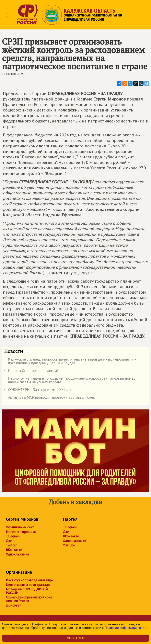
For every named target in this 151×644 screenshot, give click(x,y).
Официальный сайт (20, 527)
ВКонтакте (14, 550)
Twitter (11, 545)
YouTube (69, 545)
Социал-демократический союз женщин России (29, 599)
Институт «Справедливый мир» (30, 580)
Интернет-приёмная (21, 532)
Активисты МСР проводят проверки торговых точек (49, 398)
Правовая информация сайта (126, 628)
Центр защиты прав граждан (28, 585)
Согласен (75, 638)
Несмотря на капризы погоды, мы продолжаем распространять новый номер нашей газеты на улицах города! (70, 380)
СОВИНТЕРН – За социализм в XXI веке (39, 390)
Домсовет (13, 605)
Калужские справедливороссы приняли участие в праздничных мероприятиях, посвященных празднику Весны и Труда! (71, 361)
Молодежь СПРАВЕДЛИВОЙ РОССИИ (27, 591)
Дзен (10, 541)
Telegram (13, 536)
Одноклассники (17, 554)
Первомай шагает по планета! (31, 371)
